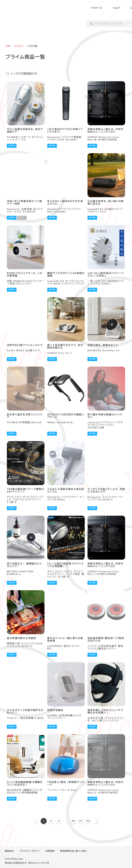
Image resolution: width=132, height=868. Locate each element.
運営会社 (9, 851)
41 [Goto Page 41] (81, 821)
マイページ (97, 8)
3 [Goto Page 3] (59, 821)
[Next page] (97, 821)
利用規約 (50, 851)
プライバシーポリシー (30, 851)
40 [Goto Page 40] (73, 821)
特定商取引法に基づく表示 (73, 851)
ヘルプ (116, 8)
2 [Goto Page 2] (51, 821)
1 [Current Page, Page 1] (44, 821)
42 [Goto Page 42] (88, 821)
